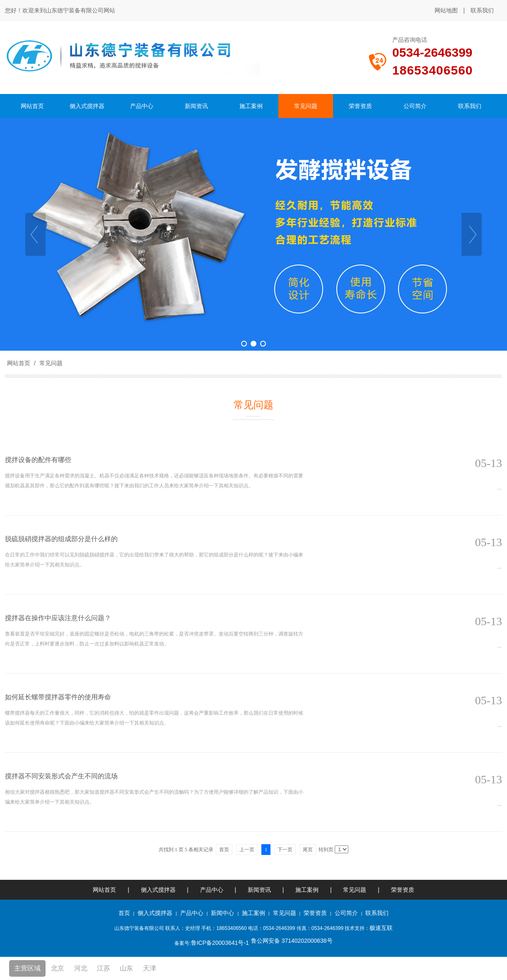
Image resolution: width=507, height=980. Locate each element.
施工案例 (308, 890)
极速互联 (381, 928)
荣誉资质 (403, 890)
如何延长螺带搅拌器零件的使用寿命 (58, 697)
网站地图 (446, 10)
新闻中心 (222, 913)
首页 (124, 913)
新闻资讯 (259, 890)
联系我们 (482, 10)
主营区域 (27, 968)
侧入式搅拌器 (158, 890)
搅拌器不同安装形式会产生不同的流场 (61, 776)
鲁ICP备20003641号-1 (220, 943)
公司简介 (346, 913)
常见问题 (50, 363)
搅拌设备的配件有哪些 (38, 460)
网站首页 (19, 363)
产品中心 (212, 890)
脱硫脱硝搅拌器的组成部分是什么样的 (61, 539)
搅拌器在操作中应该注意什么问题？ (58, 618)
